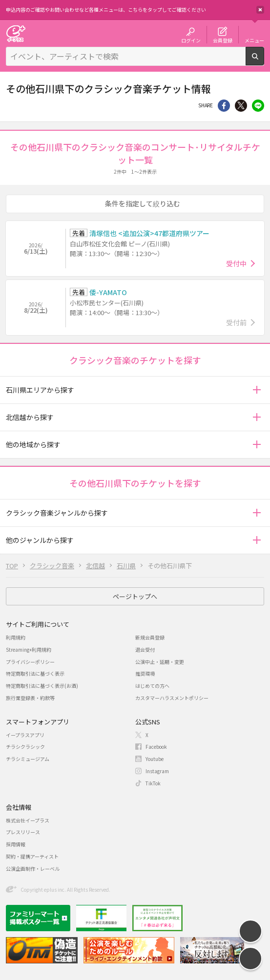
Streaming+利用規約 (29, 650)
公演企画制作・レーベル (33, 869)
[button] (257, 390)
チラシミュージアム (28, 759)
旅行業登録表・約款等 (30, 698)
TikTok (153, 783)
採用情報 (16, 844)
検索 (264, 61)
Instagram (157, 771)
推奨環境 (145, 673)
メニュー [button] (254, 40)
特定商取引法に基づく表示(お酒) (42, 686)
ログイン (191, 40)
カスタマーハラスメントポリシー (172, 698)
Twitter (241, 106)
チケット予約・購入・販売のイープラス (16, 33)
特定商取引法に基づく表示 (35, 673)
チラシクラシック (25, 747)
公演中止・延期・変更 (160, 662)
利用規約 (16, 637)
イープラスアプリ (25, 735)
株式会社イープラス (28, 820)
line (258, 106)
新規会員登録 (150, 637)
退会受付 (145, 650)
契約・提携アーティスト (32, 856)
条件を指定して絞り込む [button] (143, 203)
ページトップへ (135, 596)
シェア (224, 106)
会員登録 (223, 40)
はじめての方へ (152, 686)
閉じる (260, 10)
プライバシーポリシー (30, 662)
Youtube (155, 759)
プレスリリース (23, 832)
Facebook (156, 747)
